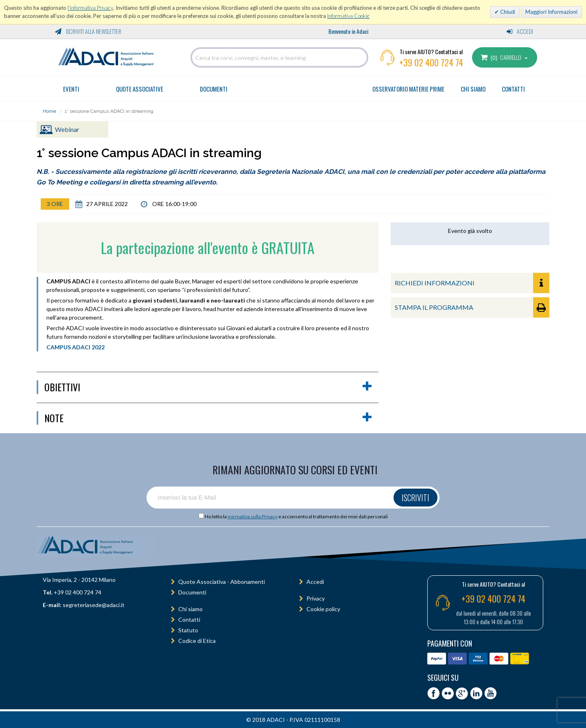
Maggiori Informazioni (551, 12)
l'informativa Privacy (90, 8)
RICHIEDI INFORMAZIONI (472, 283)
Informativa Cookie (348, 16)
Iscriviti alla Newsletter (88, 31)
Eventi (71, 89)
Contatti (189, 619)
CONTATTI (513, 89)
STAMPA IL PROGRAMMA (472, 307)
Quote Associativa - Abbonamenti (222, 582)
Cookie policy (323, 609)
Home (49, 111)
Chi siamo (190, 609)
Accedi (520, 31)
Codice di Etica (197, 641)
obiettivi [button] (208, 387)
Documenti (214, 89)
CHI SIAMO (473, 89)
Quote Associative (140, 89)
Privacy (316, 598)
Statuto (188, 630)
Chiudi (507, 12)
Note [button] (208, 418)
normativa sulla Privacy (253, 516)
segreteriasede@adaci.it (94, 605)
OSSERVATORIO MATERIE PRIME (408, 89)
